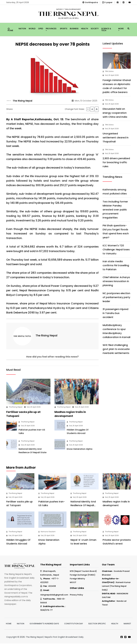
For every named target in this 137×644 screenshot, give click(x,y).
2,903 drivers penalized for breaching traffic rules (116, 162)
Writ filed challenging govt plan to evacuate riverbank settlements (116, 349)
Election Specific (97, 624)
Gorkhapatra (90, 2)
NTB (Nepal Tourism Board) (83, 572)
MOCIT (73, 583)
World (32, 29)
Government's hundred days (44, 624)
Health (85, 29)
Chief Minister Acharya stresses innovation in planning (116, 281)
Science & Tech (106, 29)
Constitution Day (74, 624)
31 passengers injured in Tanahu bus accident (115, 313)
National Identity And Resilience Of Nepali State (83, 506)
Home (10, 30)
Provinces (51, 29)
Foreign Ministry (77, 579)
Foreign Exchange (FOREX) (83, 575)
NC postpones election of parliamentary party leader (116, 297)
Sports (64, 29)
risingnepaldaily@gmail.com (54, 595)
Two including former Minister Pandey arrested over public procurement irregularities (115, 210)
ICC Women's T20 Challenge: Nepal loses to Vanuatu (116, 249)
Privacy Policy (76, 595)
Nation (22, 29)
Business (74, 29)
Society (95, 29)
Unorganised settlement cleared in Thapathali (116, 138)
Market (127, 624)
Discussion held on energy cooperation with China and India (115, 113)
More (121, 29)
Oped (41, 29)
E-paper (107, 2)
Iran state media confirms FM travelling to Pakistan (116, 265)
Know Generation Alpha (80, 450)
